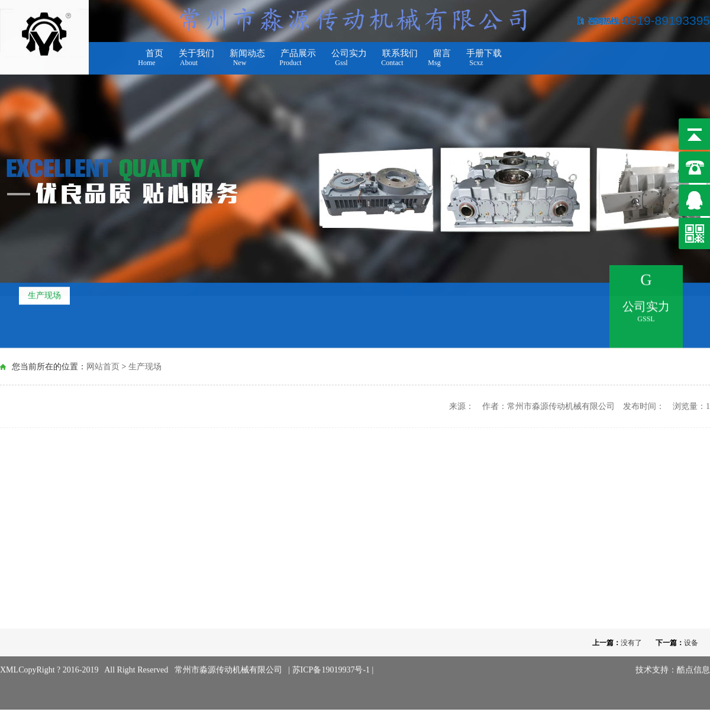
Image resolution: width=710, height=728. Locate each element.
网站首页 (103, 366)
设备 (691, 643)
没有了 (631, 643)
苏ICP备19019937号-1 (332, 662)
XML (9, 662)
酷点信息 (693, 662)
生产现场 (44, 293)
